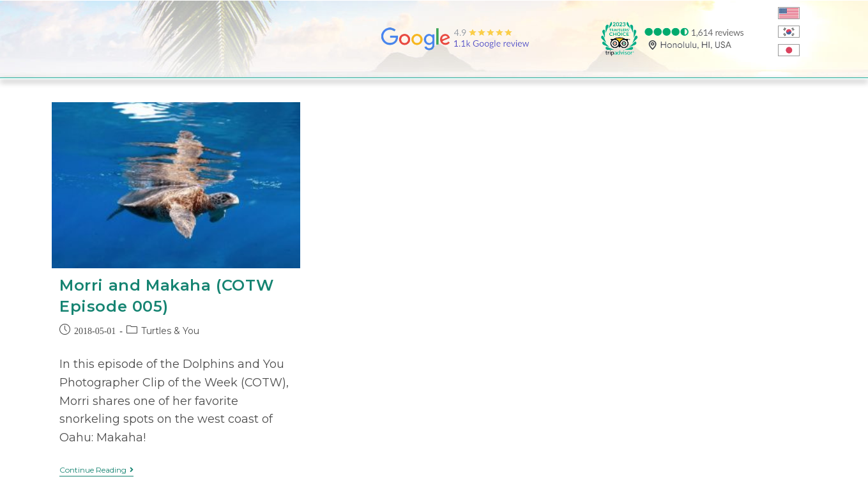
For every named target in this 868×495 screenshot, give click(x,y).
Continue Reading (96, 470)
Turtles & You (170, 331)
